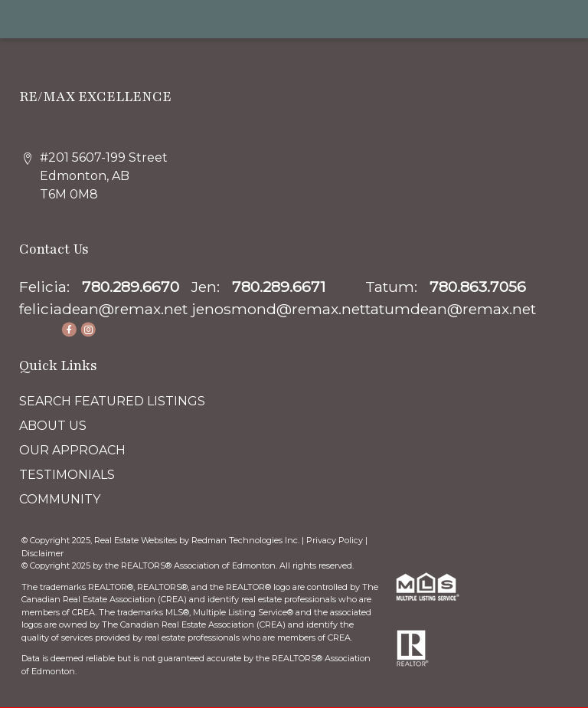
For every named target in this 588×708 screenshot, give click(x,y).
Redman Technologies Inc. (247, 540)
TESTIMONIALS (67, 475)
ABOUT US (53, 426)
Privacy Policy (335, 540)
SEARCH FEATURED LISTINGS (112, 401)
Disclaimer (42, 553)
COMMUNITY (60, 499)
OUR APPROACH (72, 450)
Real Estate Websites (137, 540)
